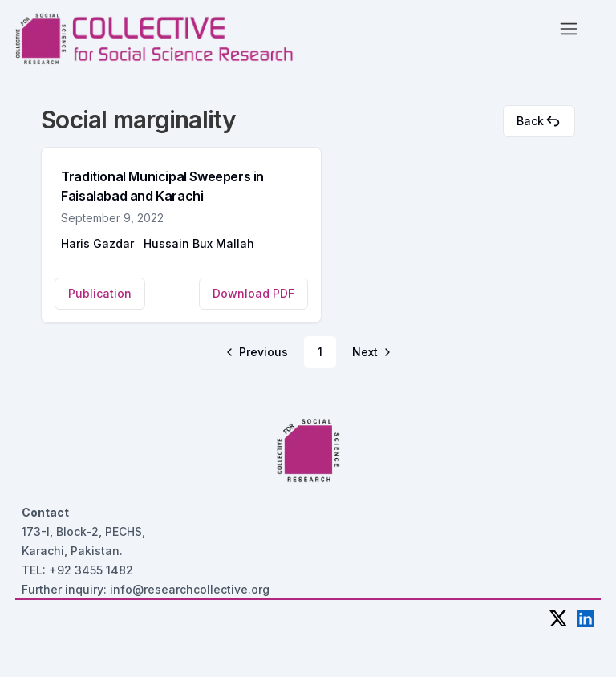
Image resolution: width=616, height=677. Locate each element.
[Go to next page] (371, 352)
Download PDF (253, 293)
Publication (100, 293)
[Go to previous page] (258, 352)
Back (539, 121)
